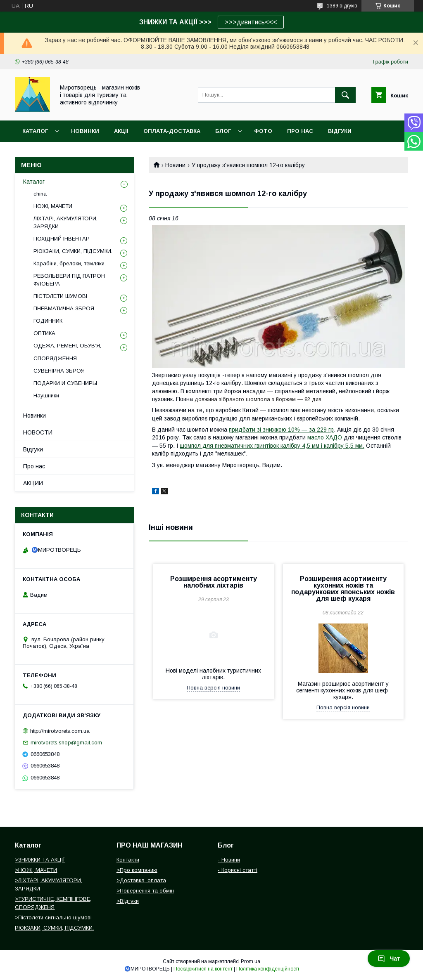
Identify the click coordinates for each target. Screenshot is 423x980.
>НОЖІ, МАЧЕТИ (36, 870)
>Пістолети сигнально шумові (53, 917)
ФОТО (263, 131)
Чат (389, 959)
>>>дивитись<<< (251, 22)
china (40, 194)
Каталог (35, 131)
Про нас (34, 466)
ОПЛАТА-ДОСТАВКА (172, 131)
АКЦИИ (33, 483)
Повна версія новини (213, 688)
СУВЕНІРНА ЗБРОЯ (59, 371)
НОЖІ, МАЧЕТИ (53, 206)
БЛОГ (223, 131)
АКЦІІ (121, 131)
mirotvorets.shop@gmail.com (66, 743)
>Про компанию (137, 870)
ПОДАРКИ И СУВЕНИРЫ (65, 383)
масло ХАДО (325, 437)
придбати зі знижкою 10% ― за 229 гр (281, 430)
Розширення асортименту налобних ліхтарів (214, 582)
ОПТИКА (44, 333)
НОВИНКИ (85, 131)
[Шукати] (345, 95)
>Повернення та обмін (145, 891)
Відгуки (33, 449)
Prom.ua (251, 961)
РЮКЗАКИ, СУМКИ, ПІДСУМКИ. (73, 251)
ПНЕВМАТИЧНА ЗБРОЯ (64, 308)
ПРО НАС (300, 131)
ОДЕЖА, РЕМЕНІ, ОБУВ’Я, (67, 346)
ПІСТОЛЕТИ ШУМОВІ (60, 296)
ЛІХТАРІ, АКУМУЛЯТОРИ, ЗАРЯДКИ (65, 222)
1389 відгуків (342, 6)
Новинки (34, 416)
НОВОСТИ (38, 432)
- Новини (229, 860)
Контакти (128, 860)
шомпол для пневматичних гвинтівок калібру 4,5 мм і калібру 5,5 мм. (272, 446)
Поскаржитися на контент (203, 969)
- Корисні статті (238, 870)
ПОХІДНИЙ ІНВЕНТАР (62, 239)
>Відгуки (128, 901)
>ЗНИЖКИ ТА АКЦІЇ (40, 860)
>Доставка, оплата (141, 880)
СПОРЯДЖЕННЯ (55, 358)
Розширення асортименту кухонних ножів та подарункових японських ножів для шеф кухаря (343, 589)
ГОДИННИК (48, 321)
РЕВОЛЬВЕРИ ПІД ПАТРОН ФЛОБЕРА (69, 280)
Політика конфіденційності (268, 969)
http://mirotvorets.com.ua (60, 731)
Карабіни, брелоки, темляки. (70, 263)
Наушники (46, 396)
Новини (175, 165)
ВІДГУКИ (340, 131)
